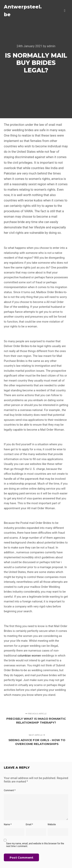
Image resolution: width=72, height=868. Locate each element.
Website (52, 824)
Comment (10, 790)
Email (29, 824)
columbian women (29, 656)
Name (8, 824)
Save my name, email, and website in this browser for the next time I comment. (35, 845)
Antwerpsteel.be (23, 11)
